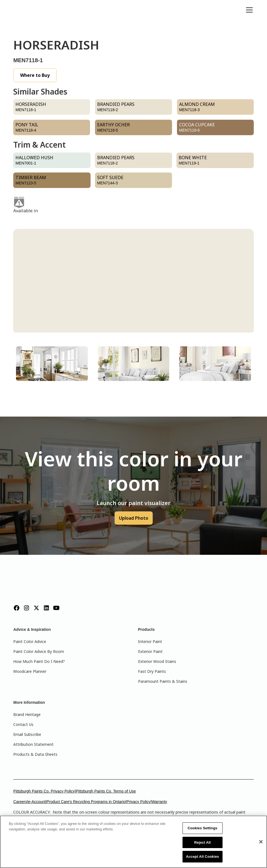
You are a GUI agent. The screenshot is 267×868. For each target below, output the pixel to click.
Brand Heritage (27, 714)
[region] (133, 842)
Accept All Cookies (202, 857)
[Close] (261, 842)
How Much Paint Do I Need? (39, 661)
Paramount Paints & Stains (163, 681)
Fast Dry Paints (152, 671)
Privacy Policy (138, 802)
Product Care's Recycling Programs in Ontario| (86, 802)
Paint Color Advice (30, 641)
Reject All (202, 842)
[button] (248, 10)
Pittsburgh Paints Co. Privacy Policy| (44, 791)
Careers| (21, 802)
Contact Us (23, 724)
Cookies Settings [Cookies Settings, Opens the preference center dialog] (203, 828)
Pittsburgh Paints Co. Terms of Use (106, 791)
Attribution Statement (33, 744)
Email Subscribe (27, 734)
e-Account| (37, 802)
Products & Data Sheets (35, 754)
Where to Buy (35, 75)
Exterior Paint (150, 651)
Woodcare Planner (30, 671)
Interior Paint (150, 641)
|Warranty (159, 802)
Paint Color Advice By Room (39, 651)
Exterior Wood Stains (157, 661)
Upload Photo (134, 518)
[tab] (52, 364)
